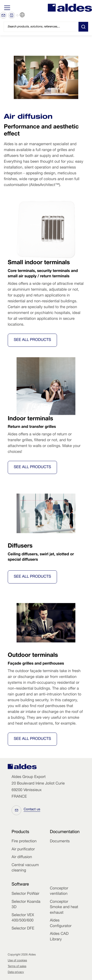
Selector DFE (23, 929)
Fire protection (24, 842)
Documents (60, 842)
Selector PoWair (25, 894)
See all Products (32, 340)
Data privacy (16, 972)
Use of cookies (17, 961)
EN (28, 15)
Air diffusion (22, 857)
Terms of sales (17, 967)
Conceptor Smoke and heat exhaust (64, 908)
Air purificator (23, 850)
